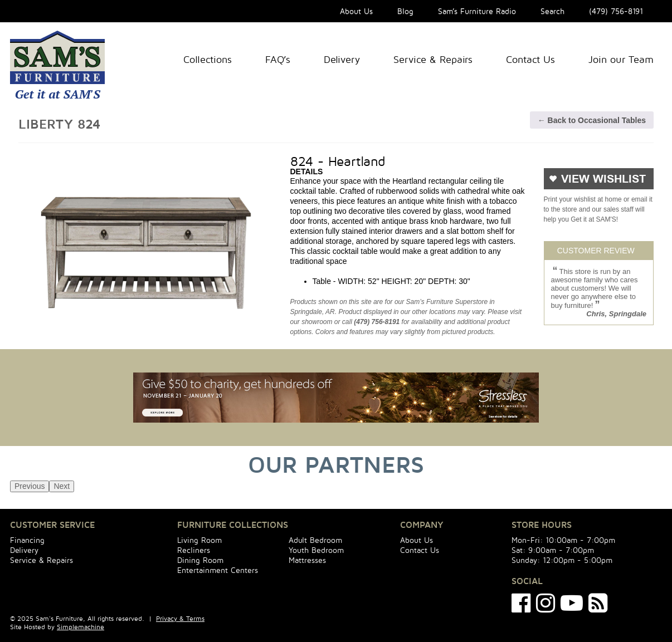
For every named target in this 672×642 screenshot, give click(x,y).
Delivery (342, 59)
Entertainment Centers (218, 570)
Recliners (194, 550)
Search (552, 11)
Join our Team (621, 59)
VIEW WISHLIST (603, 179)
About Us (356, 11)
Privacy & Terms (180, 618)
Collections (208, 59)
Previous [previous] (30, 486)
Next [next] (62, 486)
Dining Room (200, 560)
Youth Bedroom (316, 550)
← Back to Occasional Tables (592, 120)
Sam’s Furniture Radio (477, 11)
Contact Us (530, 59)
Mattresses (307, 560)
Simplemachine (81, 627)
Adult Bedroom (315, 540)
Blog (405, 11)
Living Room (199, 540)
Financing (27, 540)
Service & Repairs (433, 59)
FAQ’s (278, 59)
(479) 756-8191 (616, 11)
